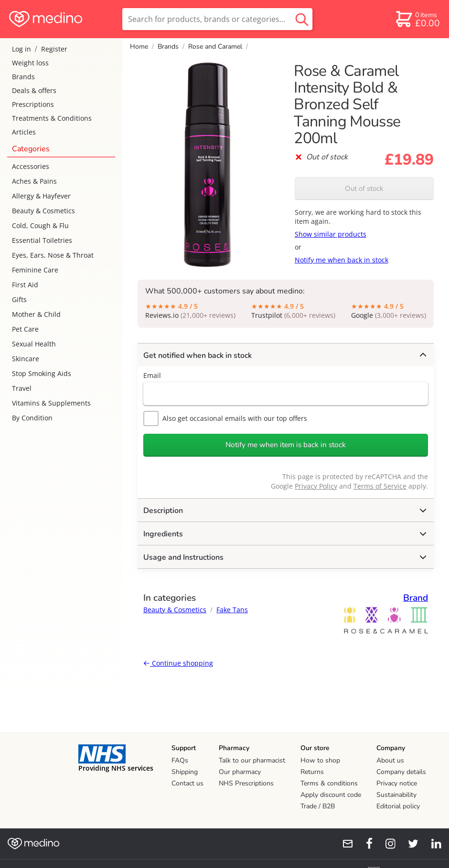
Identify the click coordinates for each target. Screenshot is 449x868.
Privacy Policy (316, 486)
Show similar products (331, 234)
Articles (24, 132)
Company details (401, 772)
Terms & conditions (329, 783)
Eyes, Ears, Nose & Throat (53, 255)
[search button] (302, 19)
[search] (217, 19)
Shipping (185, 772)
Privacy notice (397, 783)
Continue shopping (178, 663)
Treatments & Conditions (52, 118)
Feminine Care (35, 270)
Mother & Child (36, 314)
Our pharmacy (240, 772)
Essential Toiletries (42, 240)
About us (390, 760)
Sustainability (396, 795)
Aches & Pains (34, 181)
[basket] (417, 19)
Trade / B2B (318, 806)
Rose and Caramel (215, 47)
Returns (312, 772)
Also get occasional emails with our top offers (225, 418)
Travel (22, 388)
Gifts (19, 299)
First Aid (25, 285)
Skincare (26, 359)
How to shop (320, 760)
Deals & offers (34, 90)
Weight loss (30, 63)
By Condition (32, 418)
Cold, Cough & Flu (40, 225)
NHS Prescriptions (246, 783)
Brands (23, 77)
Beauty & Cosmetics (43, 211)
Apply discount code (331, 795)
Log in (21, 49)
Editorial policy (398, 806)
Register (54, 49)
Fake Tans (232, 610)
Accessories (31, 166)
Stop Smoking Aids (42, 373)
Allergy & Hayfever (41, 196)
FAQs (180, 760)
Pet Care (25, 329)
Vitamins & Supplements (51, 403)
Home (139, 47)
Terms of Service (380, 486)
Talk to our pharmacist (252, 760)
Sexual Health (34, 344)
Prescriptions (33, 104)
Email (152, 375)
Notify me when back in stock (342, 260)
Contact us (187, 783)
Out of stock (364, 188)
